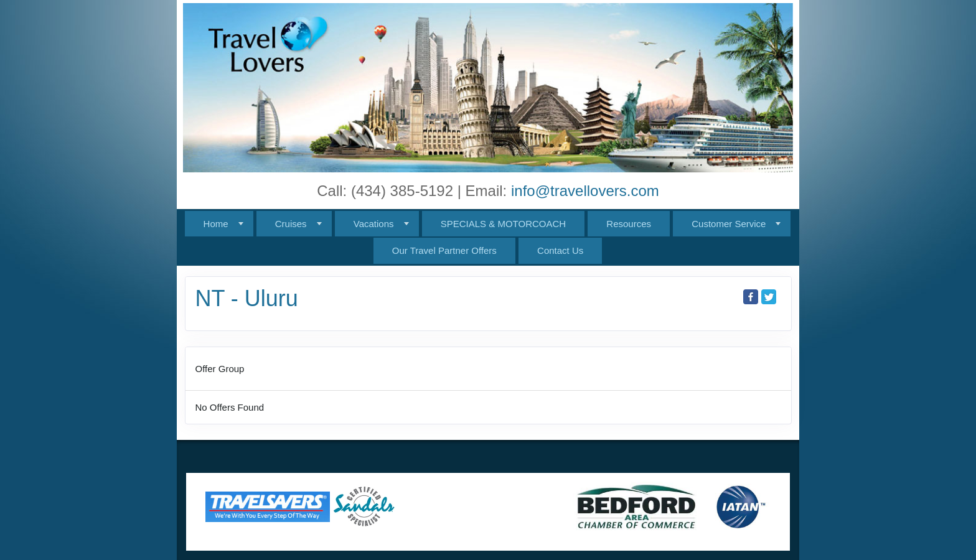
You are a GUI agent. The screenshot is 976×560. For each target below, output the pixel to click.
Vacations (374, 224)
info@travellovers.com (585, 191)
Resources (629, 224)
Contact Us (560, 250)
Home (216, 224)
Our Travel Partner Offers (444, 250)
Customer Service (729, 224)
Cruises (291, 224)
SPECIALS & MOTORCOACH (503, 224)
